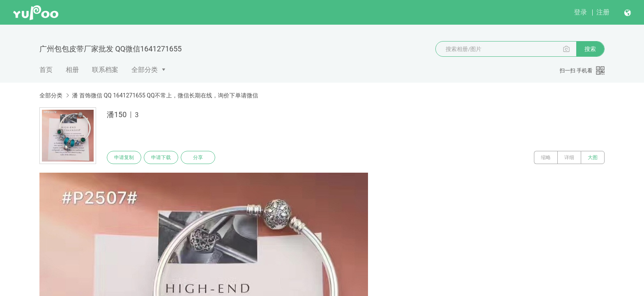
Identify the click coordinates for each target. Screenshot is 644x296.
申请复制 (124, 157)
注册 (603, 12)
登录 (580, 12)
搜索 (590, 49)
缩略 (546, 157)
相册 (72, 70)
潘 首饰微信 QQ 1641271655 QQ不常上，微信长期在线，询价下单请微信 (165, 95)
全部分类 (145, 70)
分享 (198, 157)
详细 (569, 157)
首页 (46, 70)
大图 (593, 157)
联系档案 (105, 70)
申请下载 (161, 157)
